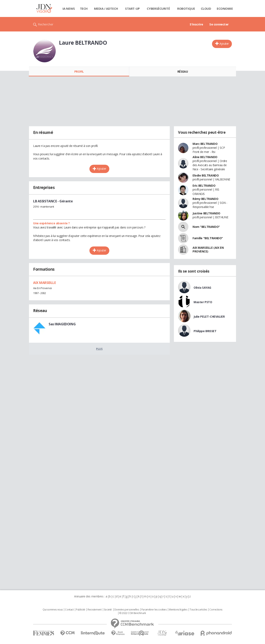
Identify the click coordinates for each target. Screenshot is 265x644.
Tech (84, 8)
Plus (99, 349)
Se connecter (219, 24)
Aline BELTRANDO (205, 157)
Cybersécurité (158, 8)
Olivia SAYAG (202, 288)
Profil (79, 71)
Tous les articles (198, 610)
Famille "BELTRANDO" (208, 238)
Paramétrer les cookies (154, 610)
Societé (108, 610)
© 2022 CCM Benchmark (133, 613)
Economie (225, 8)
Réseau (183, 71)
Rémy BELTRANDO (205, 199)
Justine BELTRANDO (206, 213)
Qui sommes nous (53, 610)
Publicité (81, 610)
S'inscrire (196, 24)
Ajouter (224, 44)
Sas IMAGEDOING (62, 324)
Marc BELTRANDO (205, 144)
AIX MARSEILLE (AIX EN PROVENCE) (208, 249)
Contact (69, 610)
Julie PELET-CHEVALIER (209, 317)
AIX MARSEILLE (45, 283)
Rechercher (46, 24)
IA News (69, 8)
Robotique (186, 8)
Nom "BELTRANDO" (206, 227)
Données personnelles (127, 610)
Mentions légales (178, 610)
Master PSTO (203, 302)
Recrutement (95, 610)
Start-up (132, 8)
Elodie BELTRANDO (206, 175)
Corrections (216, 610)
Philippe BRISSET (205, 331)
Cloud (206, 8)
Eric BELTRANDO (204, 186)
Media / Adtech (106, 8)
